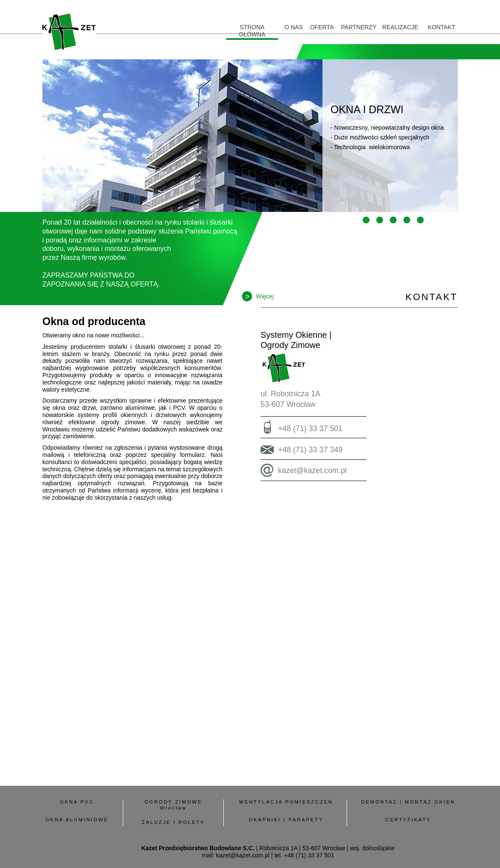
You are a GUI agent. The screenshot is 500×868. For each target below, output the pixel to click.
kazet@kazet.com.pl (312, 470)
